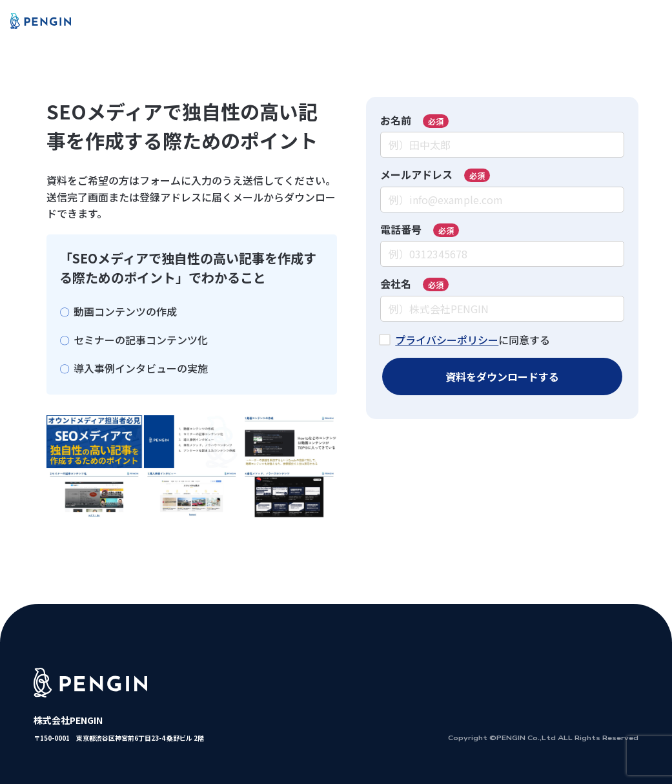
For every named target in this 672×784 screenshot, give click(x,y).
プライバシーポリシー (447, 340)
